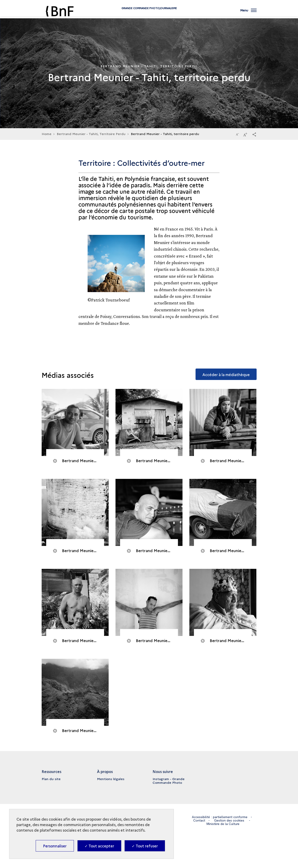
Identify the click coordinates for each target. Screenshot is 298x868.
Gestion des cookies (229, 820)
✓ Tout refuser (145, 846)
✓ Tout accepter (99, 846)
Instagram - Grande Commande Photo (169, 781)
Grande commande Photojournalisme (149, 14)
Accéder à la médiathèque (226, 374)
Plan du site (51, 779)
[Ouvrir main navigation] (248, 13)
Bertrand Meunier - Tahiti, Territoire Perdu (91, 134)
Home (47, 134)
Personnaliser (55, 846)
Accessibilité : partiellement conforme (220, 817)
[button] (254, 134)
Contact (199, 820)
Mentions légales (111, 779)
